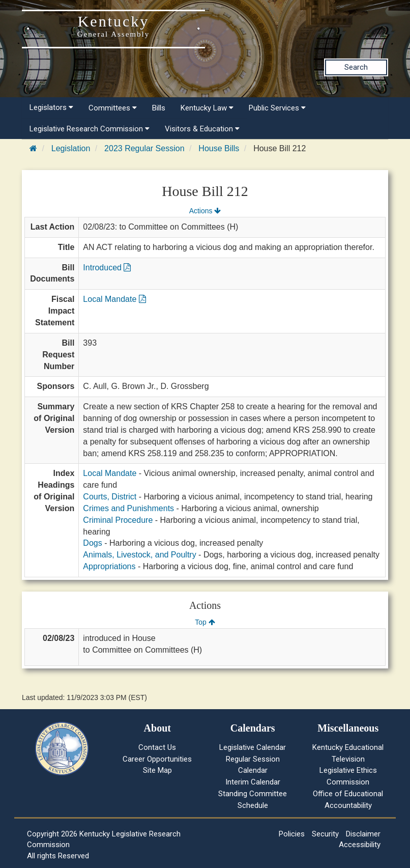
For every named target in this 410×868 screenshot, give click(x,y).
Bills (159, 108)
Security (325, 834)
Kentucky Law (207, 108)
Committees (113, 108)
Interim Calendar (253, 782)
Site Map (157, 770)
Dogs (92, 543)
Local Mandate (114, 299)
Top (205, 622)
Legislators (51, 107)
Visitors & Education (202, 129)
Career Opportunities (157, 759)
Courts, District (110, 497)
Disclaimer (363, 834)
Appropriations (109, 566)
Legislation (71, 148)
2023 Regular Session (144, 148)
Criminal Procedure (118, 520)
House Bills (219, 148)
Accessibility (360, 845)
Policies (292, 834)
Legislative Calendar (253, 747)
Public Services (277, 108)
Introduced (107, 268)
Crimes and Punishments (128, 508)
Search (356, 67)
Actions (205, 211)
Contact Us (157, 747)
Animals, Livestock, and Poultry (139, 555)
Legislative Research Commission (90, 129)
